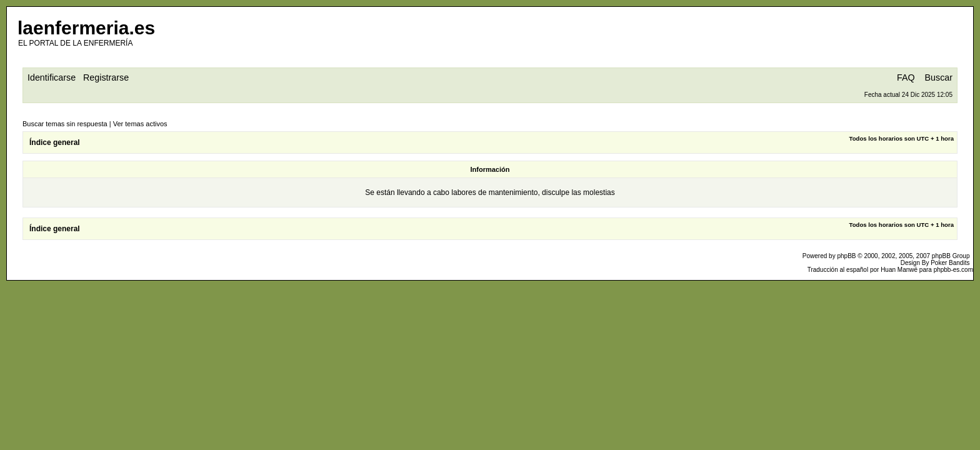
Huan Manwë (899, 270)
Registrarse (106, 77)
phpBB (846, 256)
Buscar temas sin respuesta (65, 124)
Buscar (939, 77)
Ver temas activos (140, 124)
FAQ (906, 77)
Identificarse (52, 77)
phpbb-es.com (953, 270)
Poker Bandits (950, 263)
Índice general (55, 142)
